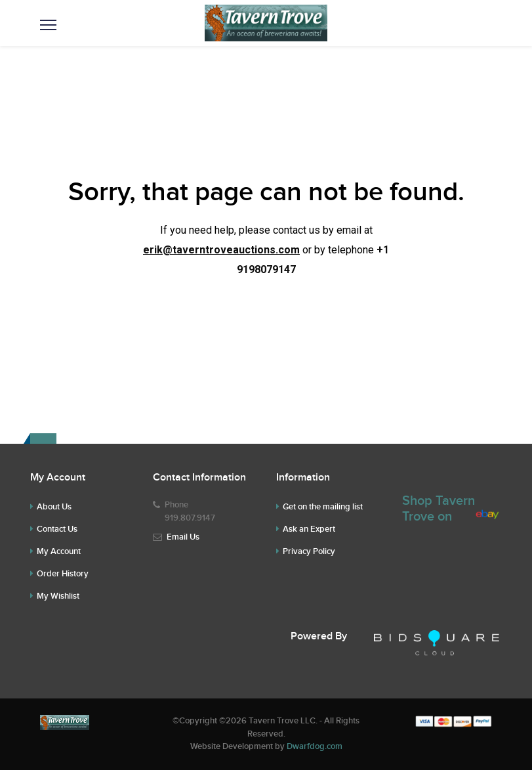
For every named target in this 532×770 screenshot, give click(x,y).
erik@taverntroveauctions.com (221, 250)
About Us (54, 507)
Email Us (183, 537)
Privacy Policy (309, 551)
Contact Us (57, 529)
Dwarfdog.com (315, 746)
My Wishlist (58, 596)
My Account (59, 551)
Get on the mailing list (323, 507)
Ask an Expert (309, 529)
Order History (63, 574)
